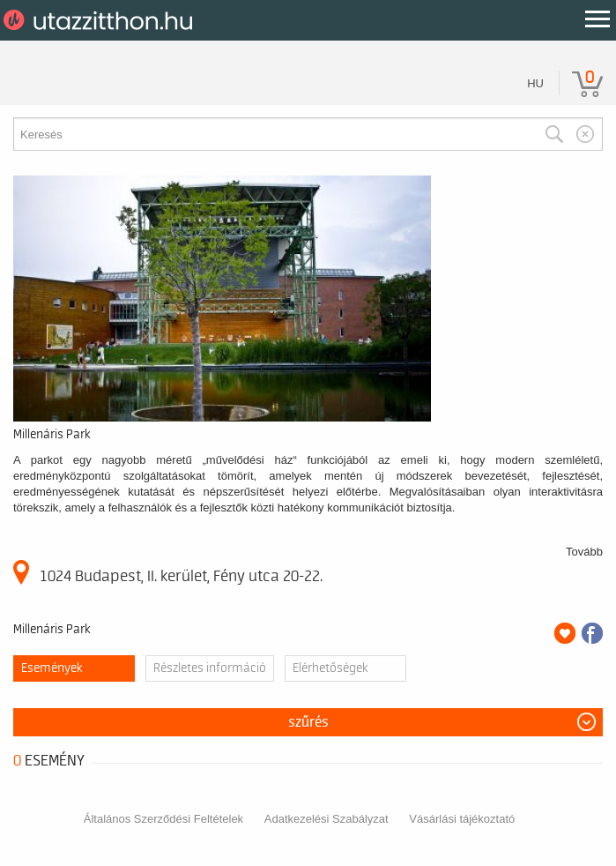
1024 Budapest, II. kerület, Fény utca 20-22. (168, 572)
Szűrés (308, 722)
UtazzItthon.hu (101, 20)
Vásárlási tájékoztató (462, 819)
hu (535, 83)
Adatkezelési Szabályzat (327, 819)
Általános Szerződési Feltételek (163, 819)
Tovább (584, 552)
